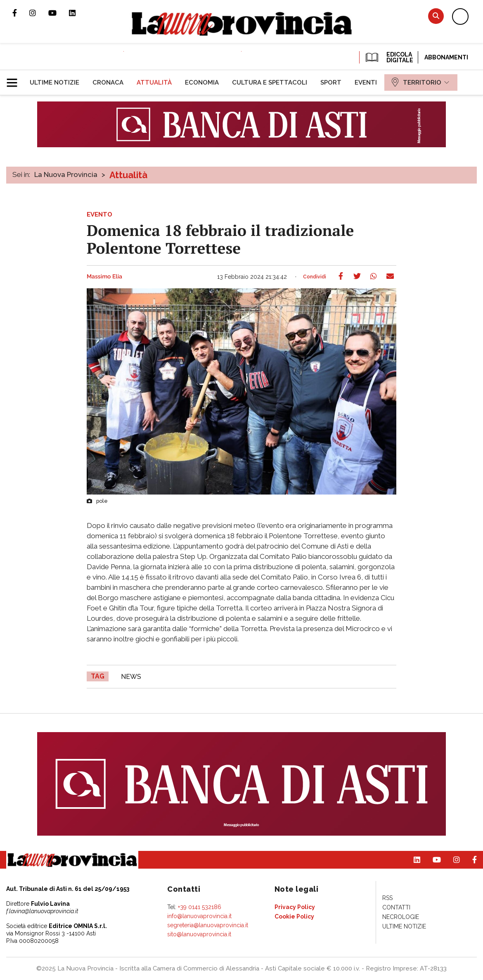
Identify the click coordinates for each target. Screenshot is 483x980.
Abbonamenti (446, 57)
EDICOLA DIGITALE (389, 57)
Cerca (436, 16)
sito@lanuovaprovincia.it (199, 934)
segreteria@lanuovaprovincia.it (208, 925)
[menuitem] (54, 82)
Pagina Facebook (21, 13)
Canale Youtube (59, 13)
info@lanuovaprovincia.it (199, 916)
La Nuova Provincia (66, 174)
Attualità (128, 175)
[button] (15, 79)
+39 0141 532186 (200, 907)
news (131, 677)
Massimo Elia (104, 277)
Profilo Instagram (39, 13)
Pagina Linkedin (78, 13)
